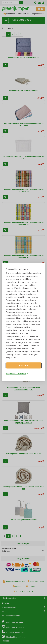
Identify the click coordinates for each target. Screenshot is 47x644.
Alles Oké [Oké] (23, 365)
